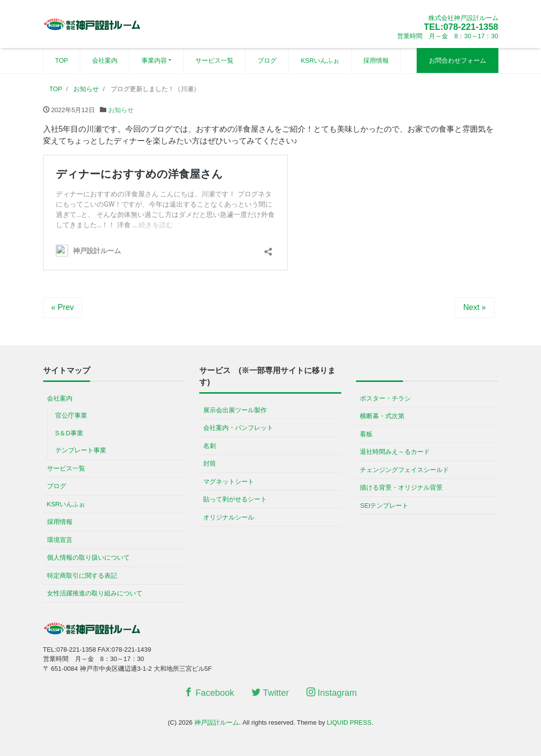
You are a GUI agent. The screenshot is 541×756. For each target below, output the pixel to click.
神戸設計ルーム (217, 722)
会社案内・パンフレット (238, 428)
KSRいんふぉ (320, 60)
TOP (62, 60)
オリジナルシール (229, 517)
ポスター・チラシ (385, 398)
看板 (366, 434)
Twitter (270, 693)
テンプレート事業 (81, 450)
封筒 (210, 463)
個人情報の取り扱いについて (88, 557)
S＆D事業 (69, 433)
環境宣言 (60, 540)
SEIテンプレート (384, 506)
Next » (474, 307)
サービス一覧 (214, 60)
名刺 (210, 446)
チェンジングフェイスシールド (404, 470)
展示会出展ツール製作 (235, 410)
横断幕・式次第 (382, 416)
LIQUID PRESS (349, 722)
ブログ (267, 60)
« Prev (63, 307)
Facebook (209, 693)
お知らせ (121, 110)
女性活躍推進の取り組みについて (95, 593)
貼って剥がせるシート (235, 499)
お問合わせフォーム (458, 60)
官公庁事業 (71, 415)
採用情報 (376, 60)
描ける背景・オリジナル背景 (401, 487)
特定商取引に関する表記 (82, 576)
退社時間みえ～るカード (395, 452)
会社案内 (105, 60)
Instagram (332, 693)
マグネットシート (229, 482)
